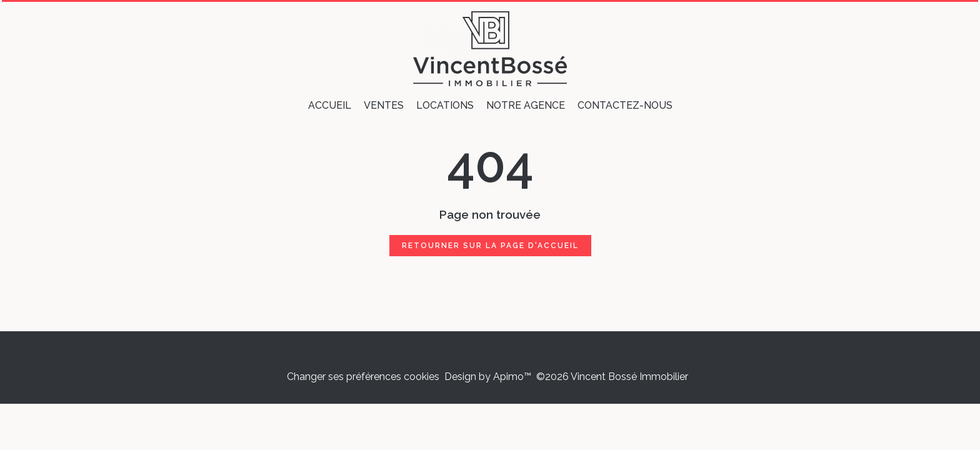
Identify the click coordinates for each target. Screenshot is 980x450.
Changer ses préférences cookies (363, 377)
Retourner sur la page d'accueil (490, 246)
